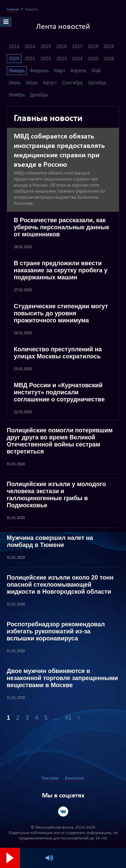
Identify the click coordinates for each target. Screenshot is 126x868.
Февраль (39, 71)
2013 (14, 46)
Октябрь (97, 83)
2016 (61, 46)
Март (60, 71)
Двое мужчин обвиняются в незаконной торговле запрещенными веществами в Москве (62, 678)
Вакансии (75, 778)
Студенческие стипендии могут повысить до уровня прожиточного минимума (61, 313)
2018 (93, 46)
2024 (77, 58)
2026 (109, 58)
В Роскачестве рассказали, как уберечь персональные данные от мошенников (61, 227)
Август (50, 83)
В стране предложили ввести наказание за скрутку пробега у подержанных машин (61, 270)
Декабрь (39, 95)
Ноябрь (17, 95)
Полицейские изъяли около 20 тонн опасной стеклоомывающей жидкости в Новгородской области (60, 585)
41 (68, 718)
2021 (30, 58)
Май (96, 71)
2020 (14, 58)
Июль (32, 83)
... (56, 718)
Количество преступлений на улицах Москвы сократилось (58, 353)
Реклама (50, 778)
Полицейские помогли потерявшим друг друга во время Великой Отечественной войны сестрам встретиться (60, 441)
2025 (93, 58)
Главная (13, 10)
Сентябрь (72, 83)
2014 (30, 46)
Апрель (78, 71)
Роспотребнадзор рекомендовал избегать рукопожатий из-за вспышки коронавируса (56, 631)
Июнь (15, 83)
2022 (46, 58)
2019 (109, 46)
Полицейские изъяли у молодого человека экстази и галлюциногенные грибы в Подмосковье (56, 495)
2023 (61, 58)
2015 (46, 46)
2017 (77, 46)
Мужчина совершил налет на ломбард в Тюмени (50, 541)
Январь (17, 71)
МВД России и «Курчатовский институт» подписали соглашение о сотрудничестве (59, 392)
